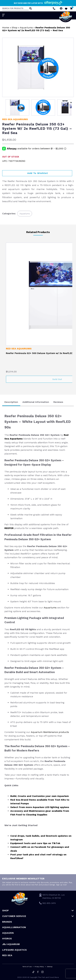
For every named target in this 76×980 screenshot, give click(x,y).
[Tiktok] (33, 972)
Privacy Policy (39, 967)
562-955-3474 (49, 903)
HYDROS (7, 939)
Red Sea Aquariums (15, 119)
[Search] (30, 9)
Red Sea (7, 955)
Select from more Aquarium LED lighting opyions (40, 807)
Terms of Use (27, 967)
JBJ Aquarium (11, 944)
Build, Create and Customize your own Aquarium (40, 796)
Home (6, 28)
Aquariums (26, 28)
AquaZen (8, 933)
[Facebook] (38, 972)
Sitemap (50, 967)
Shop (15, 28)
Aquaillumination (14, 927)
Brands (7, 922)
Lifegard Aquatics (14, 950)
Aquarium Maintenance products (50, 732)
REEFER (9, 528)
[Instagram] (42, 972)
